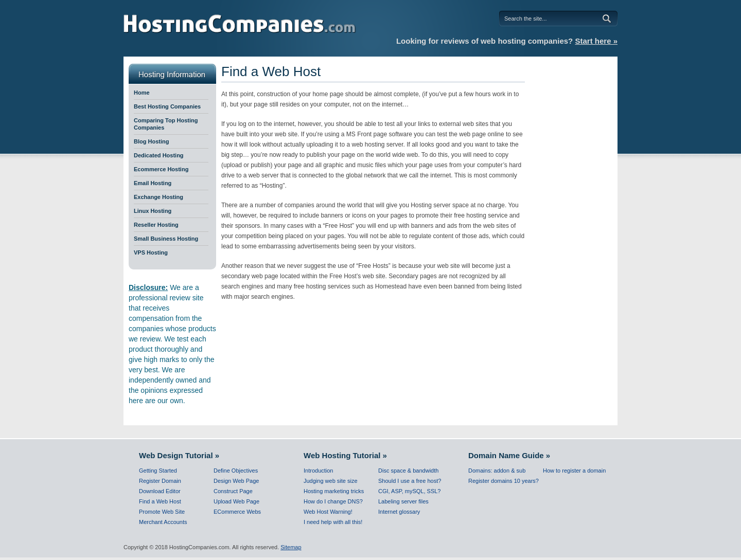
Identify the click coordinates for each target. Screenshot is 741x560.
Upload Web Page (236, 501)
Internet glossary (399, 512)
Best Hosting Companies (167, 106)
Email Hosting (153, 183)
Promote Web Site (162, 512)
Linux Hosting (153, 211)
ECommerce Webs (237, 512)
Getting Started (158, 471)
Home (142, 93)
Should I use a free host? (410, 481)
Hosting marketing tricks (334, 491)
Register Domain (160, 481)
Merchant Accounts (163, 522)
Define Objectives (236, 471)
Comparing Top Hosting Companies (166, 124)
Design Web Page (236, 481)
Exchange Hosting (158, 197)
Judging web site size (331, 481)
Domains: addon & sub (497, 471)
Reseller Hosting (156, 225)
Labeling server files (403, 501)
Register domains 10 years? (504, 481)
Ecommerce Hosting (161, 169)
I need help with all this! (333, 522)
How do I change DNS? (333, 501)
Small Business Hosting (166, 239)
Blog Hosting (151, 141)
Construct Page (233, 491)
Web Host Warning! (328, 512)
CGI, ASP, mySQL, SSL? (409, 491)
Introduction (318, 471)
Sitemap (291, 547)
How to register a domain (574, 471)
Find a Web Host (160, 501)
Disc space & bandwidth (408, 471)
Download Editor (160, 491)
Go (608, 19)
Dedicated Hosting (159, 155)
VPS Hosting (151, 252)
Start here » (596, 41)
